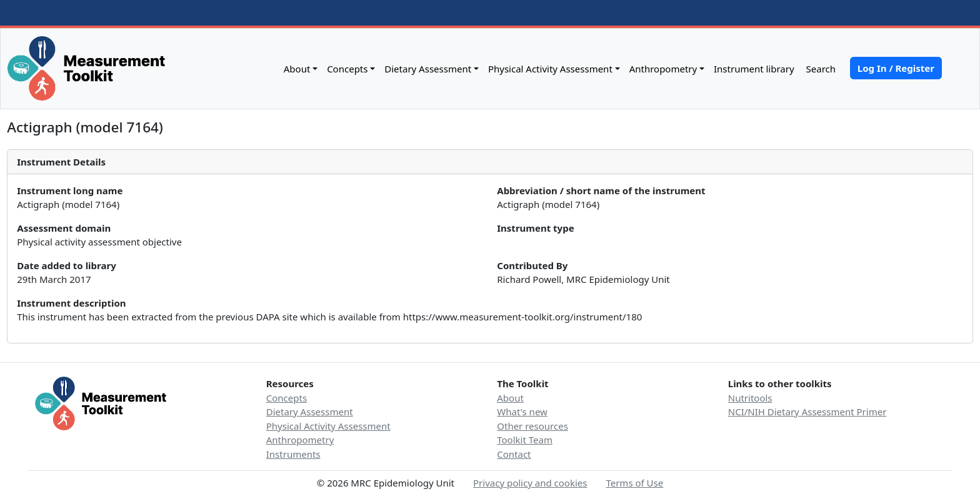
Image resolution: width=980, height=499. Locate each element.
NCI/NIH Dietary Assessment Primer (807, 412)
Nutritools (750, 398)
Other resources (532, 426)
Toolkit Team (525, 440)
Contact (514, 454)
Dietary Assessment (428, 69)
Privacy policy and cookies (530, 483)
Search (820, 69)
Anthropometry (663, 69)
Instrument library (754, 69)
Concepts (347, 69)
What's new (522, 412)
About (297, 69)
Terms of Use (634, 483)
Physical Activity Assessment (550, 69)
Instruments (293, 454)
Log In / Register (896, 68)
